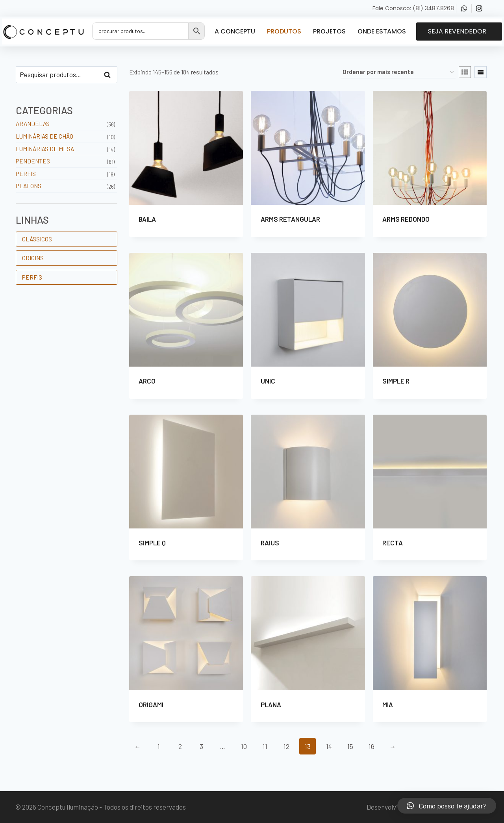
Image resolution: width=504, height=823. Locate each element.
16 (372, 746)
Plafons (29, 186)
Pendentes (33, 161)
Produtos (284, 31)
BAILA (147, 219)
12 (286, 746)
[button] (459, 32)
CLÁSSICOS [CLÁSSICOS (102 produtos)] (37, 239)
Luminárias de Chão (44, 136)
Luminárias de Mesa (45, 149)
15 (350, 746)
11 (265, 746)
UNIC (268, 381)
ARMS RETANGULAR (290, 219)
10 (244, 746)
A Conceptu (235, 31)
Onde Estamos (382, 31)
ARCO (147, 381)
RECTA (393, 543)
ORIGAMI (151, 704)
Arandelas (33, 124)
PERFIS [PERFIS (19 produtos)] (32, 277)
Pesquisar (110, 75)
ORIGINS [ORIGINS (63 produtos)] (33, 258)
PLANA (271, 704)
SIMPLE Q (152, 543)
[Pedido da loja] (398, 72)
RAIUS (270, 543)
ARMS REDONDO (406, 219)
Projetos (329, 31)
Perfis (26, 174)
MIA (388, 704)
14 (329, 746)
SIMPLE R (396, 381)
